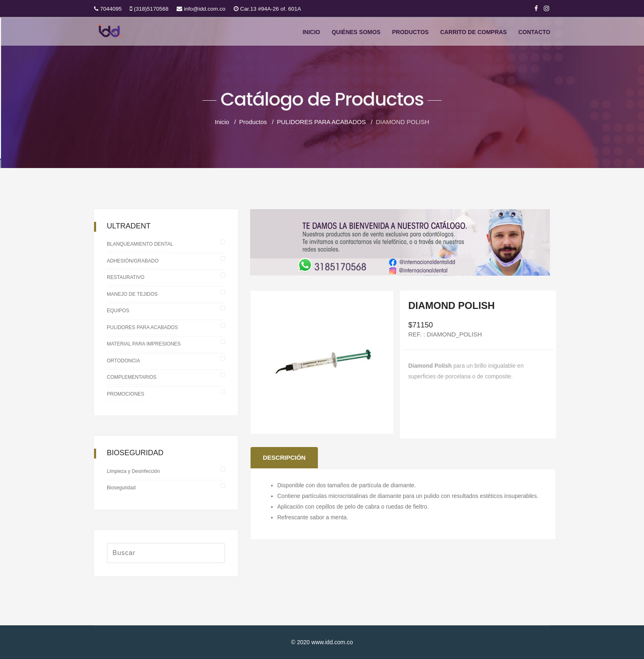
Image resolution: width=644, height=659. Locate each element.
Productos (410, 32)
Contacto (534, 32)
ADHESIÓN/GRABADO (133, 261)
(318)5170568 (151, 9)
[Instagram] (546, 8)
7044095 (111, 9)
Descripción (284, 457)
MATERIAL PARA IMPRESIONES (144, 344)
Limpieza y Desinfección (133, 471)
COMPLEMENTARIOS (132, 377)
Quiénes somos (356, 32)
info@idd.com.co (205, 9)
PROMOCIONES (125, 394)
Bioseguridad (121, 488)
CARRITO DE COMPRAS (474, 32)
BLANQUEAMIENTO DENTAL (140, 244)
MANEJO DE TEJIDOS (132, 294)
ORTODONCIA (123, 361)
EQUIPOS (118, 311)
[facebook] (536, 8)
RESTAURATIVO (126, 277)
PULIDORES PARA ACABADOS (142, 327)
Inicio (312, 32)
